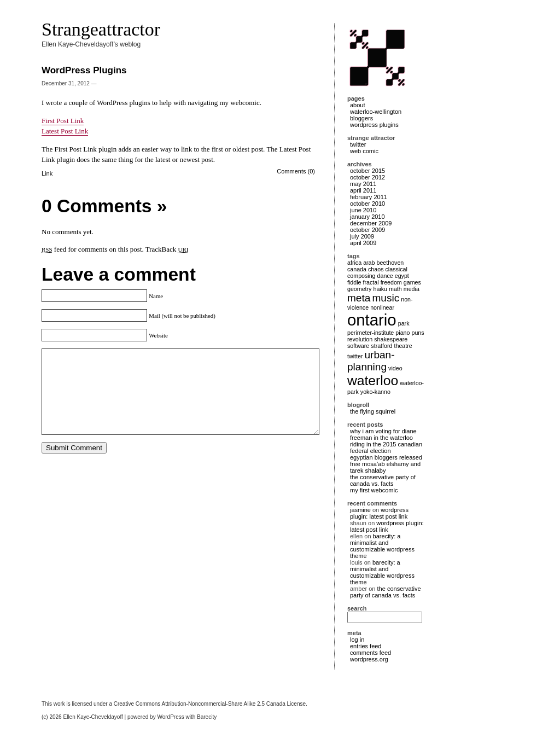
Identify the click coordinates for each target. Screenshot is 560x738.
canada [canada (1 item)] (357, 269)
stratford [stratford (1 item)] (381, 346)
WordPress (170, 717)
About (358, 105)
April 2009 (363, 243)
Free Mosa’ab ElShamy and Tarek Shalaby (385, 467)
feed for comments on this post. (93, 249)
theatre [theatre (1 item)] (403, 346)
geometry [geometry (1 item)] (359, 289)
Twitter (358, 144)
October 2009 (367, 230)
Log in (357, 640)
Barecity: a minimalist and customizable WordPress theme (382, 546)
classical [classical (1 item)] (396, 269)
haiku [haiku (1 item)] (380, 289)
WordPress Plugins (374, 125)
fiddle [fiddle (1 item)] (354, 282)
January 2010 (367, 217)
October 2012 (367, 177)
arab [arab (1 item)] (369, 263)
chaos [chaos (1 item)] (376, 269)
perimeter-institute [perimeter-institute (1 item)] (371, 333)
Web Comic (364, 151)
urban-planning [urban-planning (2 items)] (371, 361)
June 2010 (363, 210)
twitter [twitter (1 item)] (355, 356)
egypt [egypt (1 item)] (402, 276)
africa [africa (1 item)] (354, 263)
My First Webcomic (374, 490)
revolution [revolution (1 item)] (360, 339)
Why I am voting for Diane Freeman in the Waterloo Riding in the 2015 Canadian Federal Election (386, 441)
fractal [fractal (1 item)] (371, 282)
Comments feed (371, 653)
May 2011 (363, 184)
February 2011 (369, 197)
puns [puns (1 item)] (418, 333)
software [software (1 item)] (358, 346)
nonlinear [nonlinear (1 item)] (382, 307)
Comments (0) (296, 171)
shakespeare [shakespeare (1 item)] (391, 339)
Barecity (207, 717)
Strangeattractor (101, 29)
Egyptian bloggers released (386, 457)
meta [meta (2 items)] (359, 298)
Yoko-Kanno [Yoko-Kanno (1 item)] (375, 392)
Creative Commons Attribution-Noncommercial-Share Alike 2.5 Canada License (210, 704)
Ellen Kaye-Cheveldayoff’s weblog (91, 44)
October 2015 (367, 171)
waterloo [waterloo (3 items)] (373, 380)
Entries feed (366, 646)
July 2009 (362, 236)
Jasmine (360, 510)
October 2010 (367, 204)
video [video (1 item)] (395, 368)
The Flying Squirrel (373, 411)
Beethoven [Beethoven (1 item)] (390, 263)
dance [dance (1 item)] (385, 276)
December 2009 (371, 223)
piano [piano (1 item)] (402, 333)
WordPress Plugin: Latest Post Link (379, 513)
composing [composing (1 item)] (361, 276)
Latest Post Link (65, 131)
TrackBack (167, 249)
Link (47, 173)
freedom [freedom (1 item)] (391, 282)
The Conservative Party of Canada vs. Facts (383, 480)
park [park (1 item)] (404, 323)
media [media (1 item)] (412, 289)
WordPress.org (369, 659)
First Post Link (63, 121)
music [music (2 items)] (386, 298)
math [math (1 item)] (395, 289)
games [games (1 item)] (412, 282)
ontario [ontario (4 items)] (372, 320)
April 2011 (363, 190)
